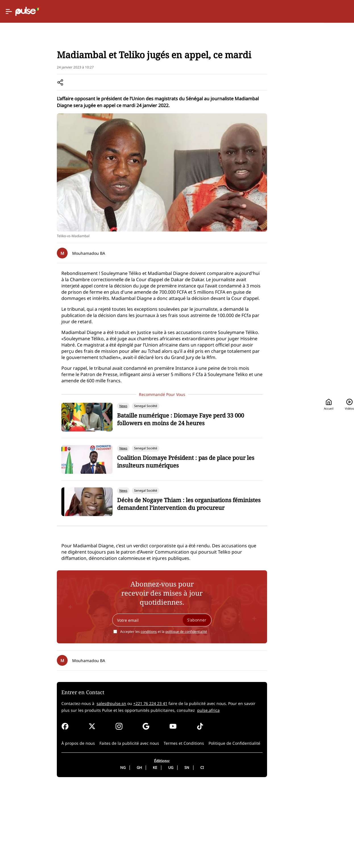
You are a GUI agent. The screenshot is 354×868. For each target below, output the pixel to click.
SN (164, 849)
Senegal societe (73, 74)
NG (100, 849)
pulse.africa (153, 792)
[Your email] (139, 702)
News (48, 74)
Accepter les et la (140, 713)
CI (179, 849)
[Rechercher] (303, 12)
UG (147, 849)
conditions (125, 713)
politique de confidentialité (163, 713)
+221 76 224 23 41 (118, 785)
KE (132, 849)
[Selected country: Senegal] (202, 12)
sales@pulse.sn (79, 785)
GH (116, 849)
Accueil (239, 12)
